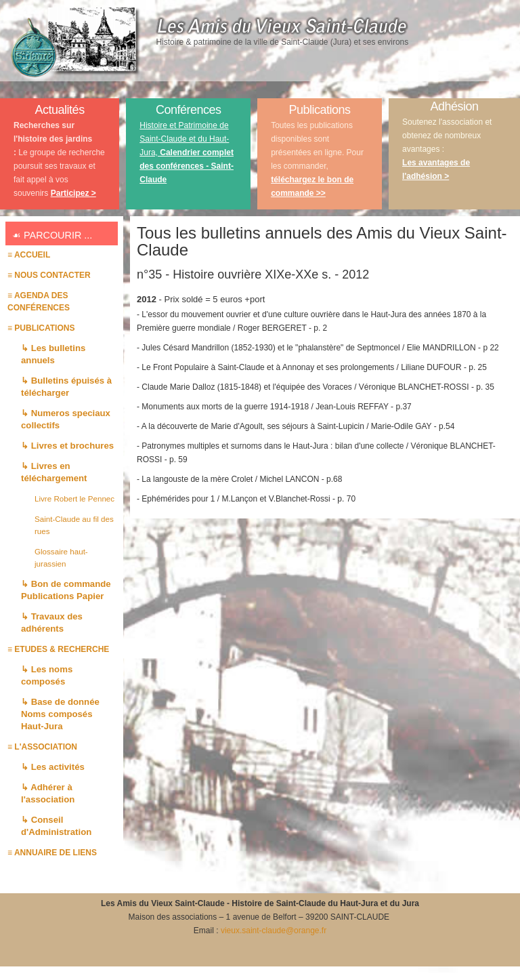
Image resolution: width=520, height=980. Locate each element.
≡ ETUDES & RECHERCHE (58, 649)
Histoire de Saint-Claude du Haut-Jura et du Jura (325, 903)
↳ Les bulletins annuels (53, 354)
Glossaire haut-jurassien (61, 557)
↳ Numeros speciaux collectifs (66, 419)
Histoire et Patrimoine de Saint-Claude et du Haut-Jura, (187, 152)
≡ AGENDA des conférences (39, 302)
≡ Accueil (29, 255)
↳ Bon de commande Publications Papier (66, 590)
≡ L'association (42, 747)
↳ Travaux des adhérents (52, 622)
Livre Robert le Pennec (74, 498)
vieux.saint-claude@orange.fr (274, 931)
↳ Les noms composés (47, 675)
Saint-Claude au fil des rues (74, 525)
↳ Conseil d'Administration (56, 826)
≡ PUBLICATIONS (41, 328)
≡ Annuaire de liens (52, 853)
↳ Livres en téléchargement (54, 472)
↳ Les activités (53, 767)
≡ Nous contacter (49, 275)
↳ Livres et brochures (67, 446)
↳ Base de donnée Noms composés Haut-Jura (60, 714)
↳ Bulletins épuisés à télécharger (66, 387)
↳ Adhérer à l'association (48, 793)
